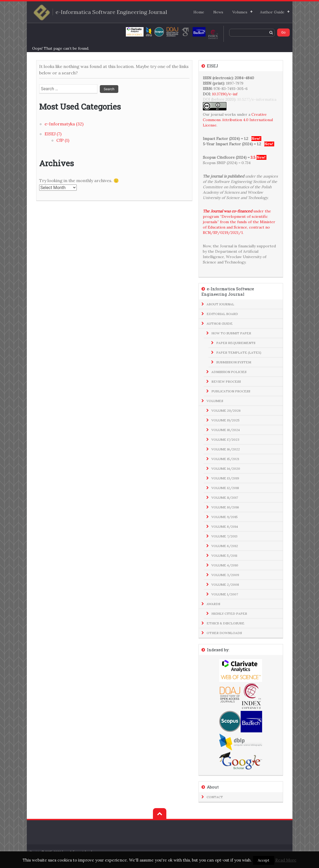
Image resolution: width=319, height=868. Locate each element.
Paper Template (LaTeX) (239, 352)
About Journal (220, 304)
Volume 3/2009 (225, 575)
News (218, 12)
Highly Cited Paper (229, 614)
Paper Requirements (236, 343)
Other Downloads (224, 633)
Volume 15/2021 (225, 459)
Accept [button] (264, 860)
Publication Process (231, 391)
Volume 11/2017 (225, 498)
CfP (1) (63, 140)
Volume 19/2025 (225, 420)
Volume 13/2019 (225, 478)
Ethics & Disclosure (225, 623)
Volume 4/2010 (225, 565)
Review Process (226, 381)
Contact (215, 797)
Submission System (234, 362)
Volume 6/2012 (225, 546)
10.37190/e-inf (225, 94)
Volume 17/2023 (225, 440)
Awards (213, 604)
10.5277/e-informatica (257, 99)
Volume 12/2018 (225, 488)
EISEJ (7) (53, 134)
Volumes (240, 12)
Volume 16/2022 (226, 449)
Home (199, 12)
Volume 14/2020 (226, 469)
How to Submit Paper (231, 333)
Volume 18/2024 (226, 430)
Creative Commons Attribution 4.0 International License (238, 120)
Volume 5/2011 (224, 556)
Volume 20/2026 (226, 411)
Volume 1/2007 (225, 594)
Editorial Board (222, 314)
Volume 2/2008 (225, 585)
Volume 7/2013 (224, 536)
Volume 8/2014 (225, 527)
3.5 (253, 157)
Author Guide (272, 12)
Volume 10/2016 (225, 507)
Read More (286, 860)
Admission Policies (229, 372)
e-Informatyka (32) (64, 124)
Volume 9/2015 (225, 517)
